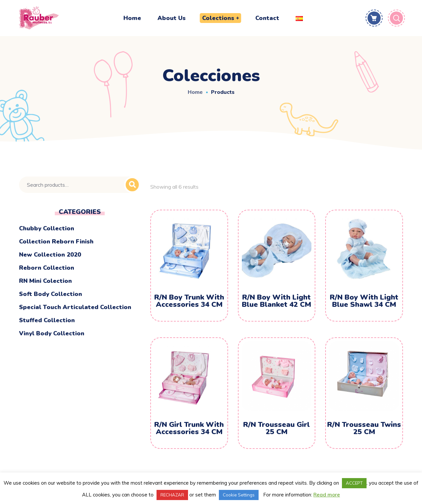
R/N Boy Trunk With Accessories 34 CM (189, 301)
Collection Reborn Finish (56, 241)
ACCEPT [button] (354, 483)
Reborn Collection (47, 268)
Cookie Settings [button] (239, 495)
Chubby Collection (47, 228)
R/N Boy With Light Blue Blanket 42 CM (276, 301)
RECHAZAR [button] (172, 495)
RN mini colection (45, 281)
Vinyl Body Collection (52, 333)
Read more (327, 495)
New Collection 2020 (50, 255)
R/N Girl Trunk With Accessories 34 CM (189, 428)
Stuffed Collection (47, 320)
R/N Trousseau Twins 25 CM (364, 428)
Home (195, 92)
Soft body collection (51, 294)
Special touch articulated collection (75, 307)
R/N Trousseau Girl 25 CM (276, 428)
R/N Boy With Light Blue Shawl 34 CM (364, 301)
